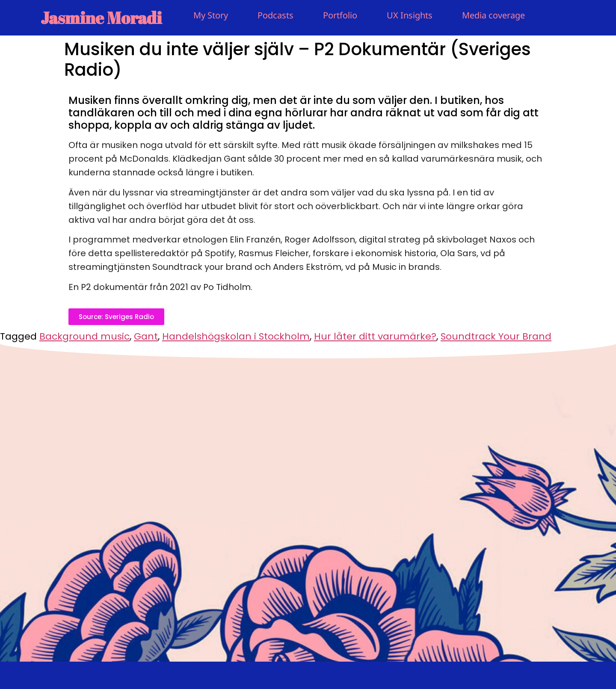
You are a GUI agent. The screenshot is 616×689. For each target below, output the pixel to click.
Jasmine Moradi (101, 18)
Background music (84, 336)
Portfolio (340, 15)
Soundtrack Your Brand (496, 336)
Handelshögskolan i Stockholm (236, 336)
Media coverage (493, 15)
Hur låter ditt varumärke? (375, 336)
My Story (211, 15)
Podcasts (275, 15)
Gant (146, 336)
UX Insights (410, 15)
